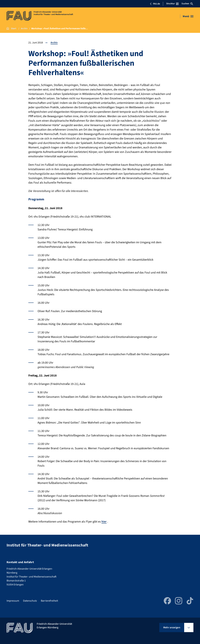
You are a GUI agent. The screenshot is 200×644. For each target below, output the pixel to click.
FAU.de (155, 4)
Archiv (54, 43)
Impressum (13, 601)
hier (104, 522)
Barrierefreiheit (49, 601)
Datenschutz (30, 601)
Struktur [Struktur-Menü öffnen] (172, 4)
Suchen (187, 4)
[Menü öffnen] (188, 16)
